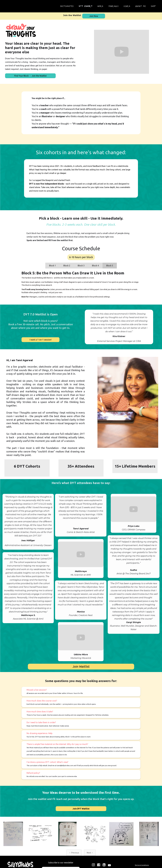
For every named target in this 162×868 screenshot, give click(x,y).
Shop (153, 6)
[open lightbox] (13, 834)
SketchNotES (67, 6)
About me (141, 6)
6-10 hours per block (81, 257)
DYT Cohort (86, 6)
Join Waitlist (81, 667)
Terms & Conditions (142, 865)
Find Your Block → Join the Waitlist (30, 76)
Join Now (94, 16)
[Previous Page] (74, 853)
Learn (127, 6)
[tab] (52, 266)
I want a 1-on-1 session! (41, 340)
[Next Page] (90, 853)
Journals (114, 6)
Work (100, 6)
